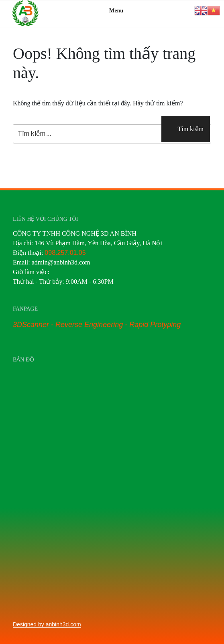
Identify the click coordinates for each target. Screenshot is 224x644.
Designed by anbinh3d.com (47, 624)
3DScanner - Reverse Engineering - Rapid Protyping (97, 325)
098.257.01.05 (65, 253)
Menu (112, 11)
